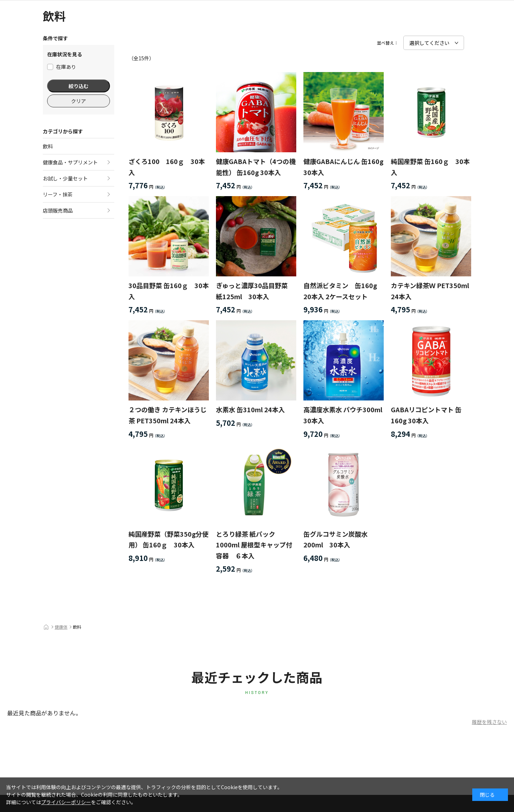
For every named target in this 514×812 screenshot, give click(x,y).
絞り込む (79, 86)
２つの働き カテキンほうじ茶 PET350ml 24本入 (168, 415)
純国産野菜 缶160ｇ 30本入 (430, 167)
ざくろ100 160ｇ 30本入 (167, 167)
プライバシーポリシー (66, 802)
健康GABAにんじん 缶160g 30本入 (343, 167)
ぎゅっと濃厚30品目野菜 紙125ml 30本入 (255, 291)
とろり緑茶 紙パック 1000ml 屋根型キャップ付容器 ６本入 (254, 545)
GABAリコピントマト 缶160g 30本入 (426, 415)
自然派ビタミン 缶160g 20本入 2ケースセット (340, 291)
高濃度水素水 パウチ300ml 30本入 (343, 415)
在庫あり (62, 67)
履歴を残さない (489, 722)
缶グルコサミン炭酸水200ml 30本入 (336, 539)
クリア (79, 101)
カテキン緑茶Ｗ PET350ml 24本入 (430, 291)
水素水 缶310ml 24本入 (250, 409)
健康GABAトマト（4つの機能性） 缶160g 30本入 (256, 167)
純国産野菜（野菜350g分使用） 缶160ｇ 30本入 (168, 539)
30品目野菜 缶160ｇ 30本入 (169, 291)
